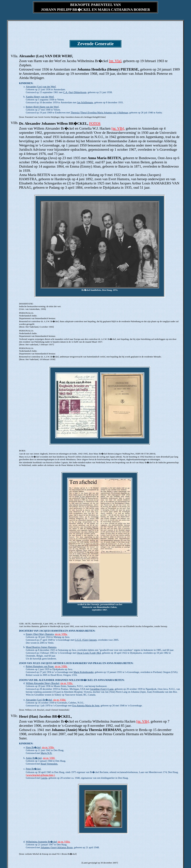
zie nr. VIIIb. (61, 666)
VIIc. (14, 716)
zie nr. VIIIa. (61, 634)
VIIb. (15, 123)
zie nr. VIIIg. (64, 842)
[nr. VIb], (118, 128)
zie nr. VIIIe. (48, 747)
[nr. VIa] (115, 61)
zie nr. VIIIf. (49, 758)
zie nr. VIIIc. (67, 683)
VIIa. (14, 56)
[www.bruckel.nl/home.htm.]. (40, 775)
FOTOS (95, 124)
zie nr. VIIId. (59, 700)
